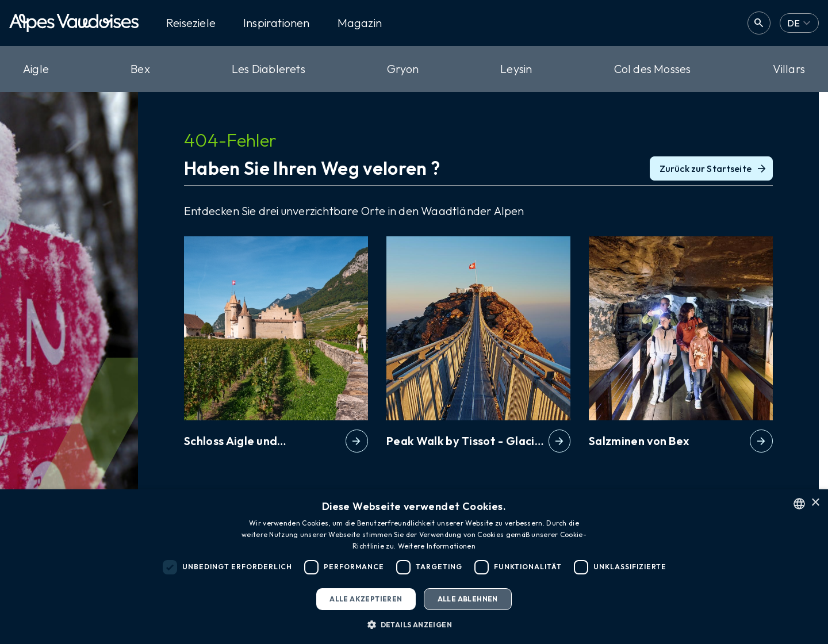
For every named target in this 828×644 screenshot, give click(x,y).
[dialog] (414, 567)
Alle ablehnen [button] (468, 599)
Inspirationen (277, 23)
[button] (414, 624)
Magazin (360, 23)
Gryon (403, 69)
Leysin (516, 69)
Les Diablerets (269, 69)
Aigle (36, 69)
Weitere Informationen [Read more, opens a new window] (437, 546)
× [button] (815, 503)
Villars (789, 69)
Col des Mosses (653, 69)
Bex (140, 69)
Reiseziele (191, 23)
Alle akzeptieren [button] (366, 599)
